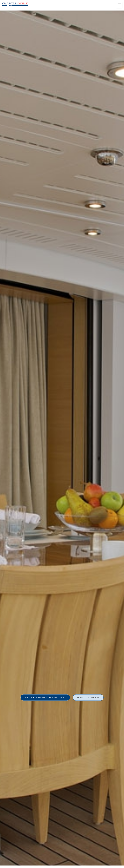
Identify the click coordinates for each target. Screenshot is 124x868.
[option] (62, 434)
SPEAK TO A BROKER (88, 698)
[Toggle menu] (119, 5)
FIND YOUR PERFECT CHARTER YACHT (45, 698)
